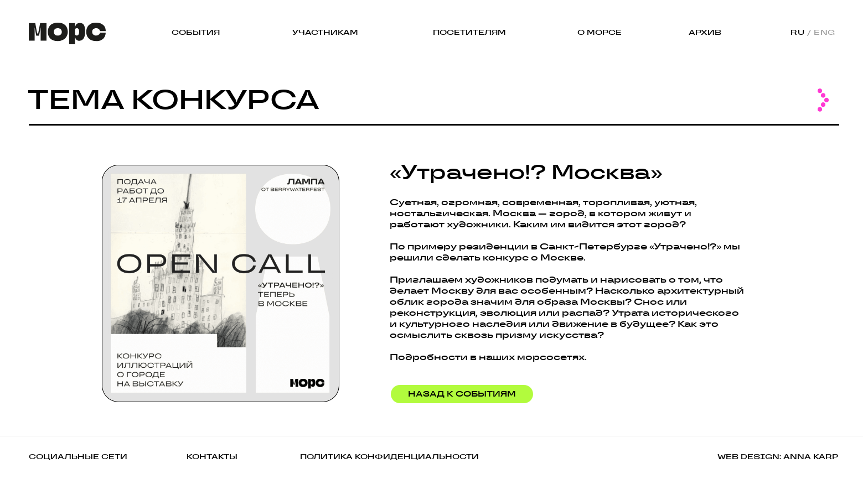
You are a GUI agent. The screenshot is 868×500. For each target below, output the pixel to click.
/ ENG (821, 32)
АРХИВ (705, 32)
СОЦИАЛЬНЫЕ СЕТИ (78, 457)
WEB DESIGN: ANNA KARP (778, 457)
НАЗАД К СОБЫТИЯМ (462, 394)
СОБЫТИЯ (196, 32)
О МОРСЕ (600, 32)
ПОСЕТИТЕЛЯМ (469, 32)
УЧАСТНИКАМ (325, 32)
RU (797, 32)
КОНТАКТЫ (212, 457)
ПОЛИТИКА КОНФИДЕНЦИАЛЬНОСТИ (389, 457)
